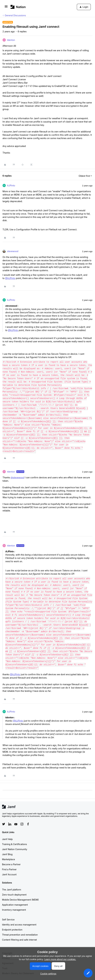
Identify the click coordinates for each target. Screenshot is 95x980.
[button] (6, 7)
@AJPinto (10, 278)
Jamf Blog (7, 854)
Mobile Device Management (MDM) (20, 900)
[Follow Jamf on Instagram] (22, 824)
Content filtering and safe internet (19, 940)
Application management (15, 905)
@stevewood (17, 477)
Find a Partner (9, 869)
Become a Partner (11, 864)
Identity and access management (19, 925)
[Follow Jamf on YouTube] (16, 824)
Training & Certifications (15, 844)
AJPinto (11, 185)
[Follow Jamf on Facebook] (28, 824)
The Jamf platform (12, 890)
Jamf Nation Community (15, 849)
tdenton (11, 40)
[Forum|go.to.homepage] (18, 7)
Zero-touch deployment (14, 895)
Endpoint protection (12, 930)
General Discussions (15, 15)
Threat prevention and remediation (20, 935)
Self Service (8, 920)
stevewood (13, 251)
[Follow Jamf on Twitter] (4, 824)
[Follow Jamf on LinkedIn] (10, 824)
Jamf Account (9, 874)
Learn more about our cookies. (60, 959)
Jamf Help (7, 839)
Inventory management (14, 910)
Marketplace (8, 859)
